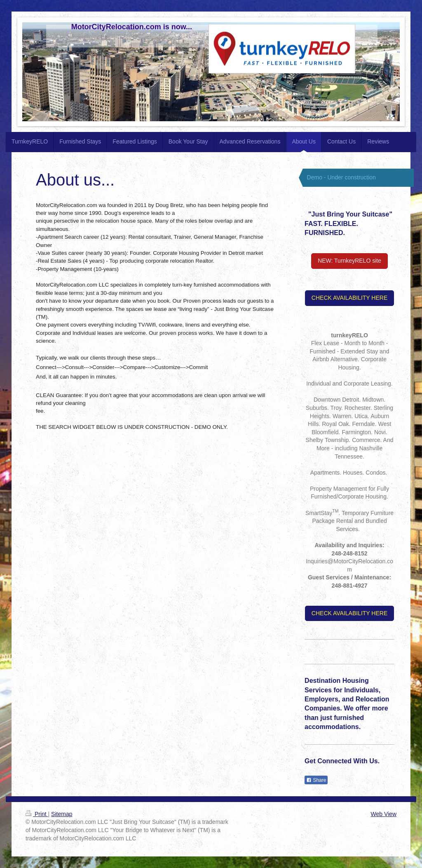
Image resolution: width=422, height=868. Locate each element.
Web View (383, 814)
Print (37, 814)
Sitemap (62, 814)
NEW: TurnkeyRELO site (349, 261)
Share (316, 780)
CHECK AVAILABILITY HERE (349, 298)
